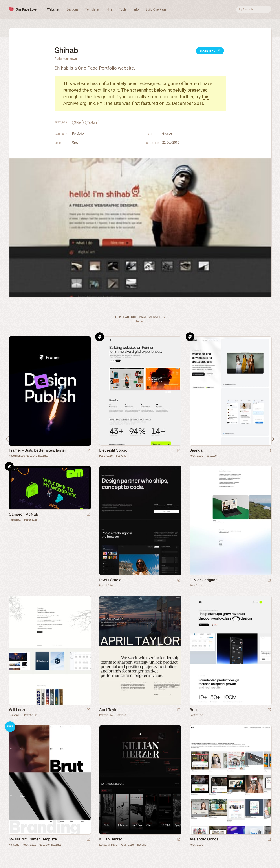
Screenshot (210, 51)
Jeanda (196, 450)
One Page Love (26, 9)
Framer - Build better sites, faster (38, 450)
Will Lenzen (19, 710)
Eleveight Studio (113, 450)
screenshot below (148, 90)
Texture (92, 122)
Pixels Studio (110, 580)
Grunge (167, 133)
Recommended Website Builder (29, 456)
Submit (140, 321)
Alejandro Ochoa (204, 839)
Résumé (142, 845)
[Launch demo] (88, 840)
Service (121, 456)
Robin (195, 710)
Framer (100, 337)
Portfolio (78, 133)
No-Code (14, 845)
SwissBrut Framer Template (33, 839)
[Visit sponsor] (88, 451)
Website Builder (50, 845)
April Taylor (109, 710)
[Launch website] (179, 451)
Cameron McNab (23, 514)
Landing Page (108, 845)
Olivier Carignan (204, 580)
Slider (78, 122)
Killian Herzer (111, 839)
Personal (15, 520)
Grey (75, 143)
